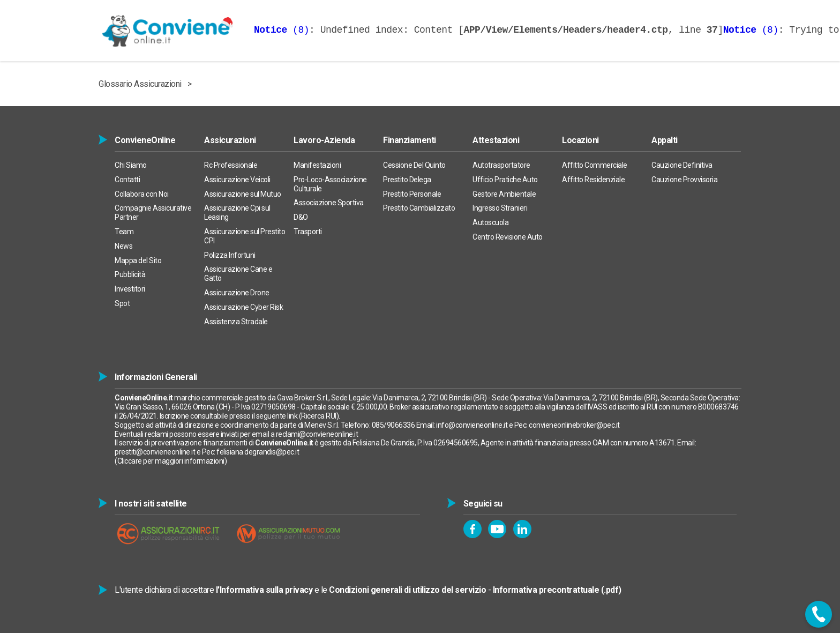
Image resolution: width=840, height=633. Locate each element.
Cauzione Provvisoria (684, 180)
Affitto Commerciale (595, 165)
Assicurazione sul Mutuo (243, 194)
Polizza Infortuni (230, 255)
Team (124, 232)
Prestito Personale (412, 194)
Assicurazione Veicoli (237, 180)
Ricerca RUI (319, 416)
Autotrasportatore (501, 165)
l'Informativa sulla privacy (264, 590)
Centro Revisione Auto (508, 237)
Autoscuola (490, 222)
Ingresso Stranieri (500, 208)
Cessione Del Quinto (414, 165)
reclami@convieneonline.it (317, 434)
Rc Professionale (231, 165)
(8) (282, 30)
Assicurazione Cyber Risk (243, 307)
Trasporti (308, 232)
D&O (301, 217)
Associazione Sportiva (329, 203)
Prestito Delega (407, 180)
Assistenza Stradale (236, 322)
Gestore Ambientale (504, 194)
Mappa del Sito (138, 260)
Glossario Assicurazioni (140, 84)
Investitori (130, 289)
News (123, 246)
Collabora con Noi (142, 194)
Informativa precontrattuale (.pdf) (557, 590)
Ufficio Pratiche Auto (505, 180)
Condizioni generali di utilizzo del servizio (407, 590)
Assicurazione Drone (237, 293)
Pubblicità (130, 274)
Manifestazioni (317, 165)
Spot (122, 303)
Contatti (127, 180)
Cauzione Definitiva (682, 165)
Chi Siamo (131, 165)
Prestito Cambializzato (419, 208)
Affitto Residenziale (593, 180)
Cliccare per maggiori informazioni (171, 461)
